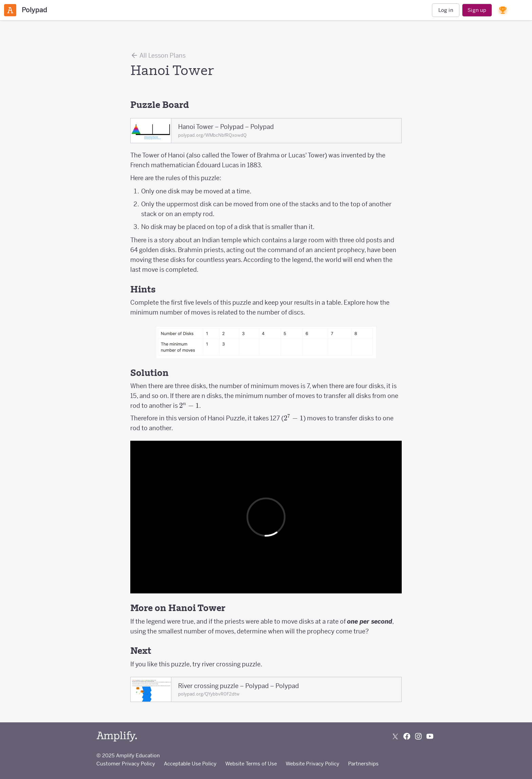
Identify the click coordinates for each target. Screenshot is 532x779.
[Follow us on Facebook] (407, 736)
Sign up (477, 10)
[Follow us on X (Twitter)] (395, 736)
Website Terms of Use (251, 764)
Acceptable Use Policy (190, 764)
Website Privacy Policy (312, 764)
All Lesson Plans (158, 55)
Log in (446, 10)
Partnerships (363, 764)
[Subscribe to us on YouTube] (430, 736)
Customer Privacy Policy (126, 764)
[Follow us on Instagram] (418, 736)
